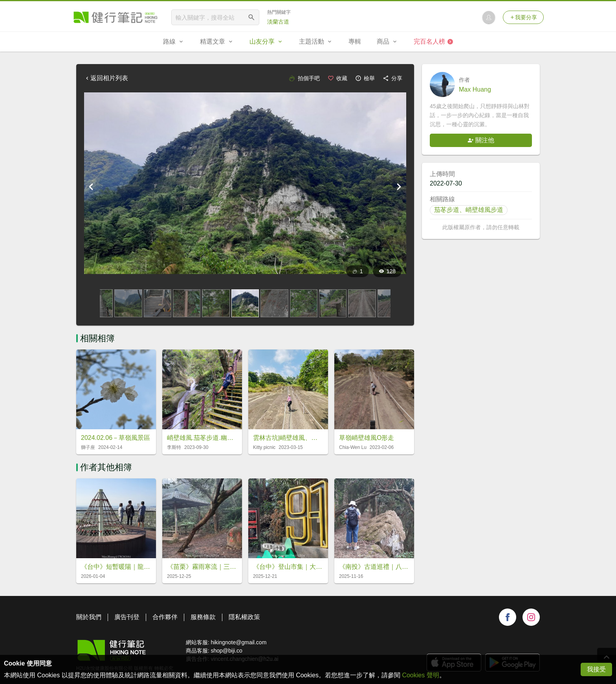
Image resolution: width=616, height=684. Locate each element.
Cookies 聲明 (420, 675)
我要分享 (523, 17)
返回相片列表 (106, 78)
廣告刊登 (127, 617)
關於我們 (89, 617)
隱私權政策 (244, 617)
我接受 (596, 669)
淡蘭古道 (278, 22)
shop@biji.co (226, 651)
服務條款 (203, 617)
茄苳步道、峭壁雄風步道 (469, 210)
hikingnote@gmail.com (238, 642)
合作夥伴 (165, 617)
